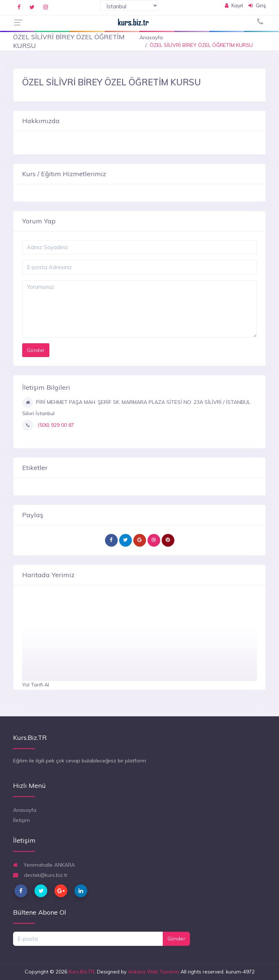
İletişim (21, 820)
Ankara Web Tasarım (153, 972)
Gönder (176, 939)
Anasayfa (151, 37)
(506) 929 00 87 (55, 425)
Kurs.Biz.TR (82, 972)
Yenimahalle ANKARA (44, 865)
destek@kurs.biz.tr (40, 875)
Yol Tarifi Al (36, 685)
